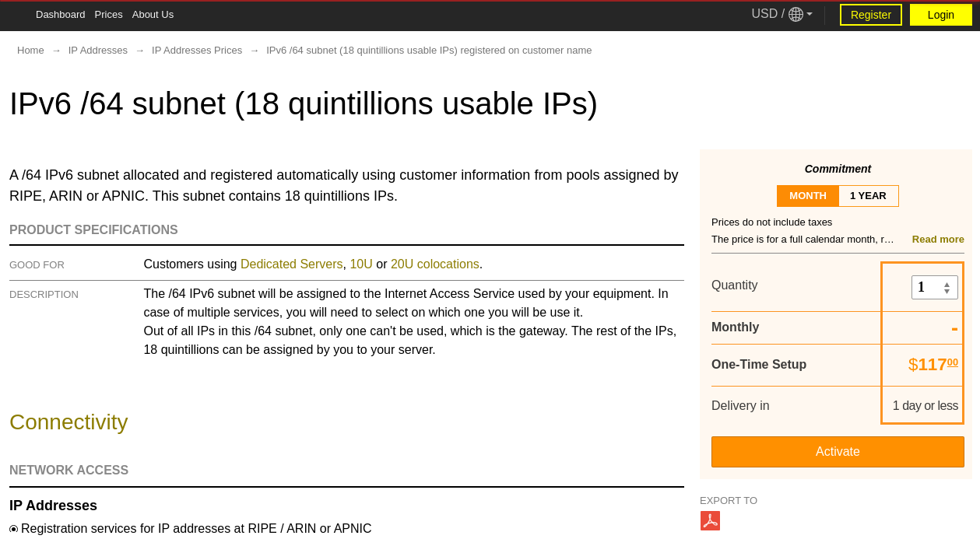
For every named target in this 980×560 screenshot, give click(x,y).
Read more (938, 239)
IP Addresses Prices (197, 50)
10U (361, 264)
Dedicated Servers (292, 264)
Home (31, 50)
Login (941, 15)
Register (871, 15)
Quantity (735, 285)
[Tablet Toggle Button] (16, 16)
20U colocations (435, 264)
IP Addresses (98, 50)
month (808, 196)
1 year (868, 196)
